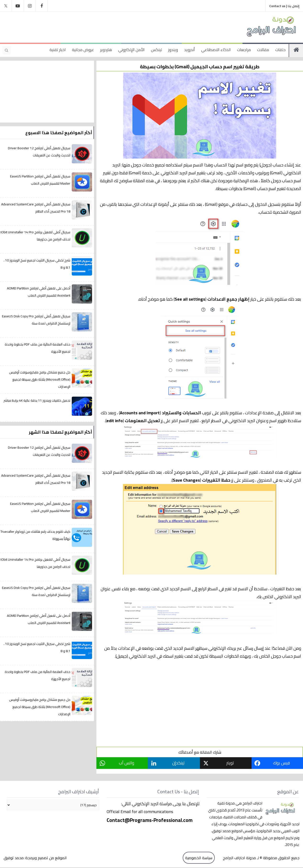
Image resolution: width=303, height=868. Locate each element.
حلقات (280, 50)
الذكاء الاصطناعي (216, 50)
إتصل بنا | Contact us (284, 6)
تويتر (231, 763)
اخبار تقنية (58, 50)
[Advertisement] (99, 26)
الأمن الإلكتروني (131, 50)
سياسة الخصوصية (199, 858)
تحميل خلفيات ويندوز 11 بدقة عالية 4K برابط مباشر (37, 400)
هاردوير (106, 50)
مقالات (263, 50)
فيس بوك (282, 763)
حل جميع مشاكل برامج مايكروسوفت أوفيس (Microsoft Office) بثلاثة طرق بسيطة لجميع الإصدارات (40, 379)
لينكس (156, 50)
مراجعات (244, 50)
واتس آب (127, 763)
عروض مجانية (83, 50)
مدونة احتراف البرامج (239, 858)
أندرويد (190, 50)
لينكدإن (179, 763)
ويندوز (173, 50)
